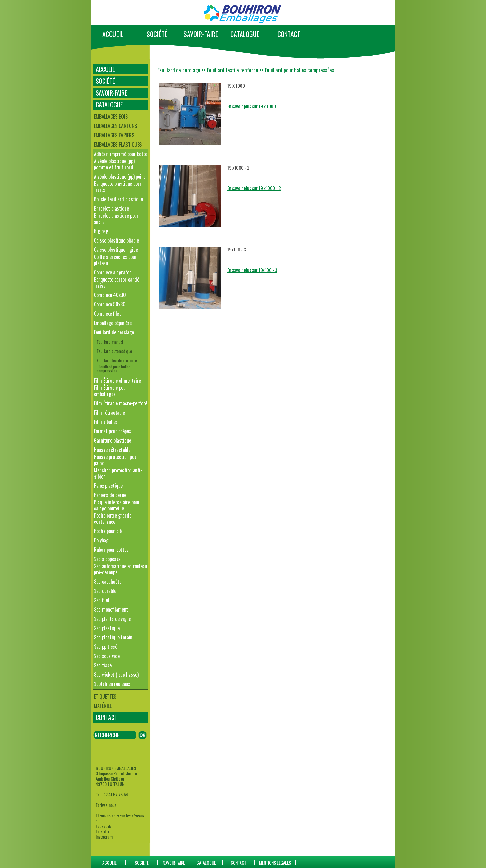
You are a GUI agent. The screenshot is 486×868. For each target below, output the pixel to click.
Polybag (101, 540)
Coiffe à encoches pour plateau (115, 260)
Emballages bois (111, 117)
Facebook (103, 826)
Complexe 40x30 (110, 295)
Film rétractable (109, 412)
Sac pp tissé (106, 647)
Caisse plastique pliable (116, 240)
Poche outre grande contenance (113, 519)
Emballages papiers (114, 135)
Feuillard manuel (110, 342)
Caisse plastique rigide (116, 250)
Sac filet (102, 600)
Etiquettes (105, 697)
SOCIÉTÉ (157, 34)
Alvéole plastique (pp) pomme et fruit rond (114, 164)
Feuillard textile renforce (117, 360)
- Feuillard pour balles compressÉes (114, 369)
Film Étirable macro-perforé (121, 403)
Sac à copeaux (107, 559)
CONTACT (289, 34)
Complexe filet (107, 314)
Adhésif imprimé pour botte (121, 154)
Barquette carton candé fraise (117, 283)
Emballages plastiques (118, 145)
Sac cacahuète (108, 581)
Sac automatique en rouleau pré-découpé (120, 569)
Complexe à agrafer (113, 272)
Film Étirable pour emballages (111, 391)
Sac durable (105, 591)
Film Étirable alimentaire (117, 381)
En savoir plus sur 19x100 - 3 (252, 270)
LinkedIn (102, 831)
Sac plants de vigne (112, 619)
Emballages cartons (115, 126)
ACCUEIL (113, 34)
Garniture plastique (113, 440)
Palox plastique (108, 486)
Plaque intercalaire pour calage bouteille (117, 505)
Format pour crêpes (113, 431)
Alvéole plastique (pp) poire (120, 176)
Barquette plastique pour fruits (118, 187)
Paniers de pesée (110, 495)
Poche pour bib (108, 531)
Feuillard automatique (114, 351)
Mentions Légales (275, 863)
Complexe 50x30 (110, 304)
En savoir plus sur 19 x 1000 (252, 106)
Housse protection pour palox (116, 460)
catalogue (206, 863)
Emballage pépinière (113, 323)
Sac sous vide (107, 656)
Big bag (101, 231)
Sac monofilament (111, 609)
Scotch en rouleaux (112, 684)
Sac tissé (103, 665)
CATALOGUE (245, 34)
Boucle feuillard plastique (118, 199)
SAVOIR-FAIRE (201, 34)
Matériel (103, 706)
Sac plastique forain (113, 637)
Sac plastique (107, 628)
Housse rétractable (112, 450)
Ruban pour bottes (111, 550)
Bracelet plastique (111, 208)
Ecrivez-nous (106, 805)
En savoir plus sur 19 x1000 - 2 (254, 188)
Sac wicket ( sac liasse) (116, 674)
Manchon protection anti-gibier (118, 473)
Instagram (104, 837)
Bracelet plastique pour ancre (116, 219)
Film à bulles (106, 422)
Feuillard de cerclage (114, 332)
